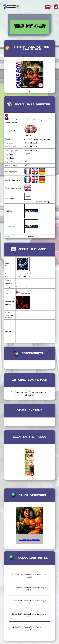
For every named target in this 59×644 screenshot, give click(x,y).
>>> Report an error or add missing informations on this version (29, 121)
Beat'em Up (25, 293)
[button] (29, 91)
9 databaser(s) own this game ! (39, 139)
